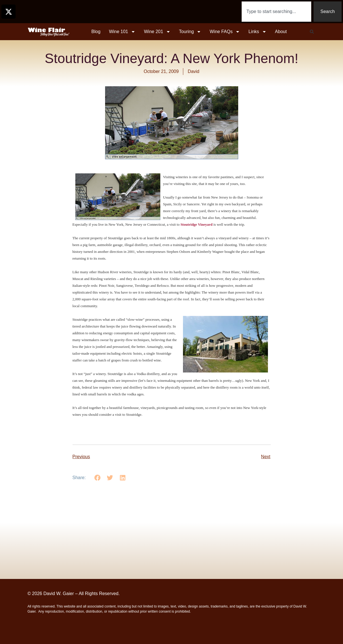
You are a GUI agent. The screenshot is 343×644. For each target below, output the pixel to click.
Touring (190, 32)
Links (257, 32)
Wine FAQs (225, 32)
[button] (312, 32)
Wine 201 (157, 32)
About (281, 32)
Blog (96, 32)
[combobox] (276, 12)
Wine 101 (122, 32)
